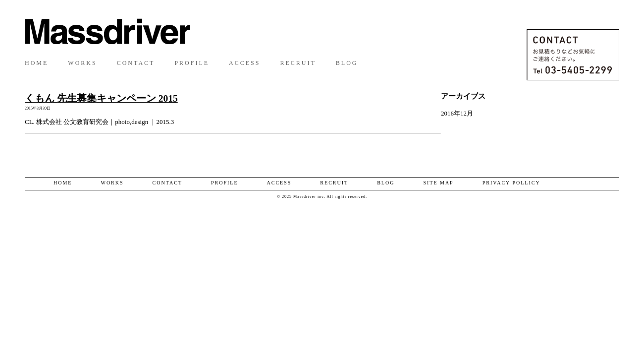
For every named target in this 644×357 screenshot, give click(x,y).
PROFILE (192, 63)
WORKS (82, 63)
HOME (36, 63)
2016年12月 (457, 113)
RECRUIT (298, 63)
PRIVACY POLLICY (511, 183)
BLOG (347, 63)
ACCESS (244, 63)
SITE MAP (438, 183)
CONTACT (136, 63)
